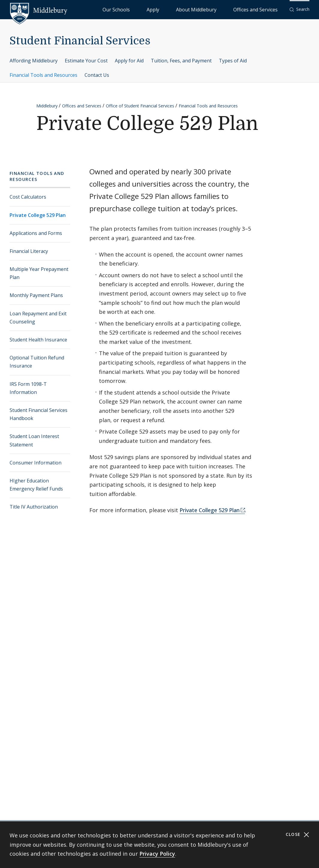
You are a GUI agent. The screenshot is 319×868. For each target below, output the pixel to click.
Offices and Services (263, 9)
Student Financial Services (80, 41)
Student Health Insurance (38, 340)
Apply (189, 9)
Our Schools (165, 9)
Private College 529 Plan (38, 215)
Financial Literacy (29, 251)
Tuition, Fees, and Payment (181, 61)
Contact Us (97, 75)
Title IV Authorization (34, 507)
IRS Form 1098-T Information (28, 388)
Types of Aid (233, 61)
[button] (300, 9)
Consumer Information (36, 463)
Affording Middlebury (34, 61)
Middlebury (47, 106)
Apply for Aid (129, 61)
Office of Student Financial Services (140, 106)
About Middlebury (219, 9)
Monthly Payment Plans (36, 295)
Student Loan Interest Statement (34, 440)
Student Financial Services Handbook (39, 414)
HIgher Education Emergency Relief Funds (36, 485)
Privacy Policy (157, 854)
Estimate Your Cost (86, 61)
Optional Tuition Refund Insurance (37, 362)
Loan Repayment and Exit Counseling (38, 318)
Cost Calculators (28, 197)
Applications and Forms (36, 233)
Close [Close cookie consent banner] (298, 835)
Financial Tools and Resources (43, 75)
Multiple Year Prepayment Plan (39, 273)
